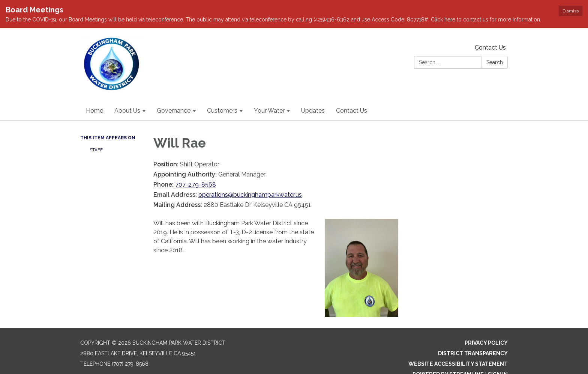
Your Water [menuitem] (269, 92)
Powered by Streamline (448, 356)
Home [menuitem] (94, 92)
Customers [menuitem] (222, 92)
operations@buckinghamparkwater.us (250, 176)
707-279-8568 (196, 166)
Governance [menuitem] (174, 92)
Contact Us (490, 29)
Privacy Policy (486, 324)
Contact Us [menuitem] (352, 92)
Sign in (498, 356)
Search (495, 44)
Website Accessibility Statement (458, 345)
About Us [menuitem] (127, 92)
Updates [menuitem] (313, 92)
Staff (96, 131)
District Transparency (473, 335)
